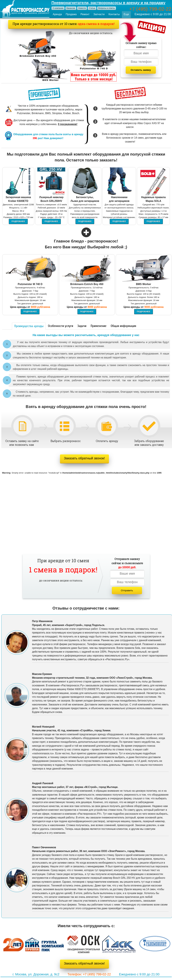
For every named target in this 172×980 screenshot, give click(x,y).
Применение (99, 326)
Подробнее (18, 221)
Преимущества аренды (29, 326)
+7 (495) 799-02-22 (150, 9)
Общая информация (123, 326)
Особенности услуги (61, 326)
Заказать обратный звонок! (84, 458)
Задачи (82, 326)
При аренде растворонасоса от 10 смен (64, 24)
